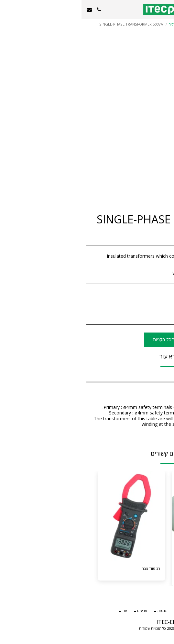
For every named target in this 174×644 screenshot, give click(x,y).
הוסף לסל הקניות (87, 339)
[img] (50, 516)
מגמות (139, 24)
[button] (167, 9)
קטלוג (154, 24)
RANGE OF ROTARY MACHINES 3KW (127, 571)
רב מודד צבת (69, 568)
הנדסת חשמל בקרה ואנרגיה (108, 24)
